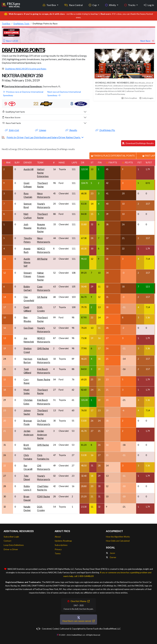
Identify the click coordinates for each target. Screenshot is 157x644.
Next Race (147, 41)
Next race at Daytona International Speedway (64, 94)
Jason (110, 553)
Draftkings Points (26, 50)
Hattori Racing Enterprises (43, 173)
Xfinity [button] (111, 5)
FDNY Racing (43, 496)
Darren (111, 557)
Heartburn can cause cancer (78, 621)
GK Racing (42, 297)
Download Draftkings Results (138, 143)
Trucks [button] (130, 5)
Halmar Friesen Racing (41, 276)
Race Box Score (11, 117)
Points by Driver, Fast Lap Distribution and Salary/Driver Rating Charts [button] (44, 137)
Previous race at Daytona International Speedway (23, 94)
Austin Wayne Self (27, 262)
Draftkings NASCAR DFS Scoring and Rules (26, 69)
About (58, 537)
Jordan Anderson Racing (42, 434)
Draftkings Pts (105, 130)
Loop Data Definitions (14, 545)
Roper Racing (44, 379)
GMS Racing (43, 348)
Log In (149, 5)
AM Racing (42, 259)
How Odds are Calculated (118, 541)
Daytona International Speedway (23, 86)
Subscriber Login (11, 537)
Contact (8, 541)
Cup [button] (93, 5)
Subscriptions (61, 545)
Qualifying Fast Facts (14, 112)
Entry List (12, 130)
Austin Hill (29, 169)
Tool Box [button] (50, 5)
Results (71, 130)
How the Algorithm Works (118, 537)
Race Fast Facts (12, 123)
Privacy (58, 549)
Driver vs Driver (11, 549)
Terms (58, 554)
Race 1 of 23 (11, 41)
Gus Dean (28, 328)
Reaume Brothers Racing (42, 228)
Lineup (41, 130)
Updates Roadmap (63, 541)
